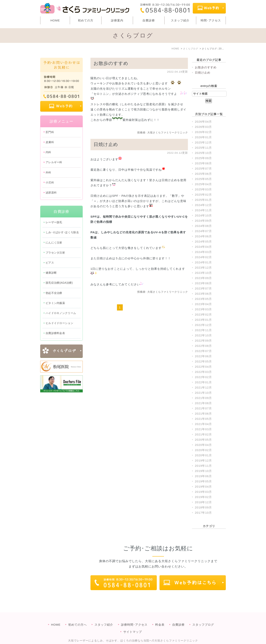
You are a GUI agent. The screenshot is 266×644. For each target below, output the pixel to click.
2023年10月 (203, 273)
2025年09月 (203, 158)
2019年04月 (203, 487)
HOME (55, 20)
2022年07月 (203, 351)
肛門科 (50, 132)
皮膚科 (50, 142)
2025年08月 (203, 163)
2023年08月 (203, 283)
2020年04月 (203, 445)
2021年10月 (203, 393)
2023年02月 (203, 314)
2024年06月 (203, 236)
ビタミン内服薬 (55, 303)
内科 (48, 152)
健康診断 (51, 273)
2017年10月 (203, 513)
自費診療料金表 (55, 333)
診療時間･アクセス (134, 617)
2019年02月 (203, 497)
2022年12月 (203, 325)
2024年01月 (203, 262)
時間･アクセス (211, 20)
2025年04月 (203, 184)
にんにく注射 (54, 243)
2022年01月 (203, 382)
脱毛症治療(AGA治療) (59, 283)
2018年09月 (203, 507)
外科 (48, 172)
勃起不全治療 (54, 293)
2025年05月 (203, 179)
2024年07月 (203, 231)
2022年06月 (203, 356)
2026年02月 (203, 132)
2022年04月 (203, 367)
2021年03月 (203, 429)
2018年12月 (203, 502)
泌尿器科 (51, 193)
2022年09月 (203, 341)
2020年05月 (203, 440)
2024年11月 (203, 210)
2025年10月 (203, 153)
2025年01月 (203, 200)
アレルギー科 (54, 162)
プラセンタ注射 (55, 253)
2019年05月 (203, 481)
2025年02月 (203, 195)
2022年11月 (203, 330)
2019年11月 (203, 466)
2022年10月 (203, 335)
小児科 (50, 182)
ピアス (50, 263)
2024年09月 (203, 221)
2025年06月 (203, 174)
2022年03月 (203, 372)
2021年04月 (203, 424)
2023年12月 (203, 268)
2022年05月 (203, 361)
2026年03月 (203, 127)
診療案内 (117, 20)
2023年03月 (203, 309)
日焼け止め (106, 144)
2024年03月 (203, 252)
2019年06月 (203, 476)
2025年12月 (203, 142)
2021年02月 (203, 434)
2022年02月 (203, 377)
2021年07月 (203, 408)
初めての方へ (78, 617)
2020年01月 (203, 455)
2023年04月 (203, 304)
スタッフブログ (203, 617)
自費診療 (149, 20)
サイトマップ (133, 624)
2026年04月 (203, 122)
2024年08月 (203, 226)
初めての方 (86, 20)
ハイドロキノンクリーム (61, 313)
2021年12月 (203, 387)
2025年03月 (203, 189)
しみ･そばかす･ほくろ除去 (62, 232)
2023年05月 (203, 299)
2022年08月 (203, 346)
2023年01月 (203, 320)
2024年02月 (203, 257)
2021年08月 (203, 403)
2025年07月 (203, 168)
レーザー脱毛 (54, 222)
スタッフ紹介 (180, 20)
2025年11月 (203, 148)
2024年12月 (203, 205)
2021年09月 (203, 398)
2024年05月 (203, 241)
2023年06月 (203, 294)
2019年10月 (203, 471)
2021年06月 (203, 414)
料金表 (160, 617)
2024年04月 (203, 247)
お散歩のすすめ (111, 63)
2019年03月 (203, 492)
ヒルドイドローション (59, 323)
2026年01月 (203, 137)
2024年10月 (203, 215)
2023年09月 (203, 278)
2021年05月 (203, 419)
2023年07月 (203, 288)
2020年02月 (203, 450)
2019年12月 (203, 460)
